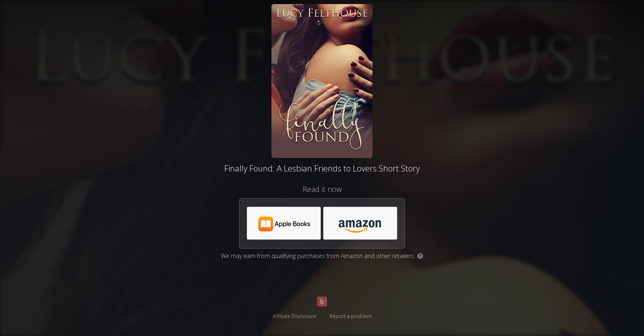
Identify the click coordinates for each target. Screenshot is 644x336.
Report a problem (351, 316)
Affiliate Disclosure (294, 316)
